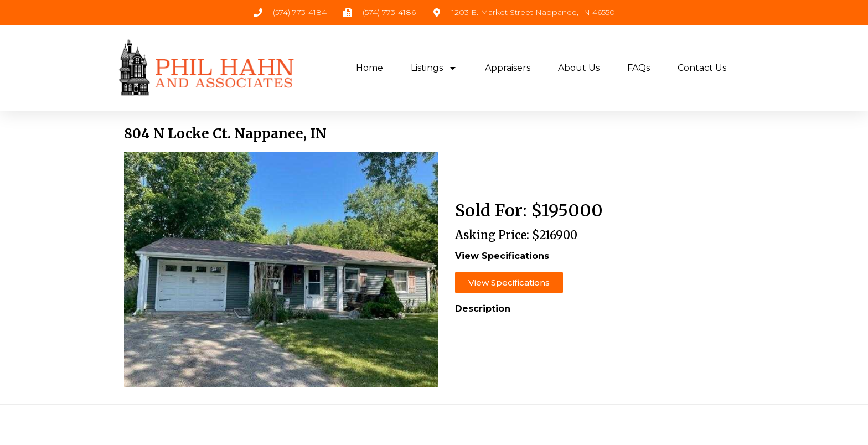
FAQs (639, 68)
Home (370, 68)
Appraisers (508, 68)
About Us (579, 68)
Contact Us (702, 68)
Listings (434, 68)
